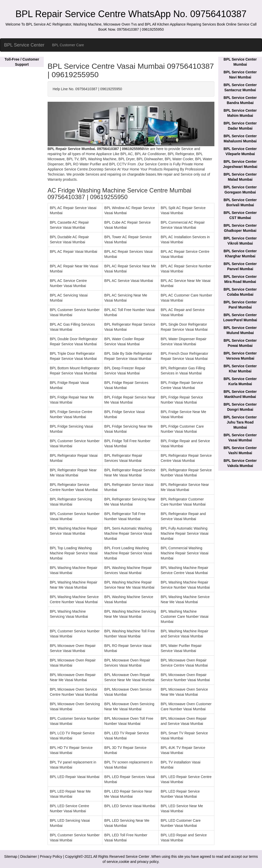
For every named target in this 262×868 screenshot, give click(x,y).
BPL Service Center (24, 45)
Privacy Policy (51, 856)
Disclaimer (29, 856)
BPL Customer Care (68, 45)
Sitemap (11, 856)
